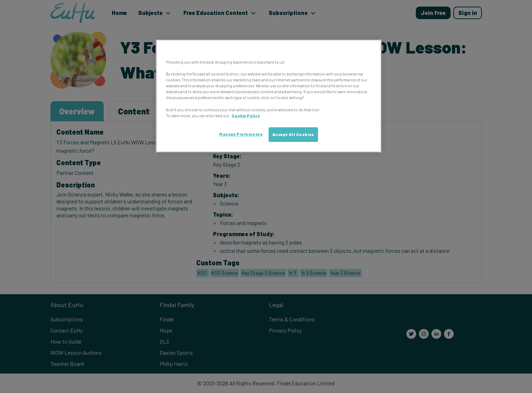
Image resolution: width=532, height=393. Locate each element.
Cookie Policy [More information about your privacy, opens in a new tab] (246, 116)
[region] (269, 96)
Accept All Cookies (293, 134)
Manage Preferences (241, 134)
